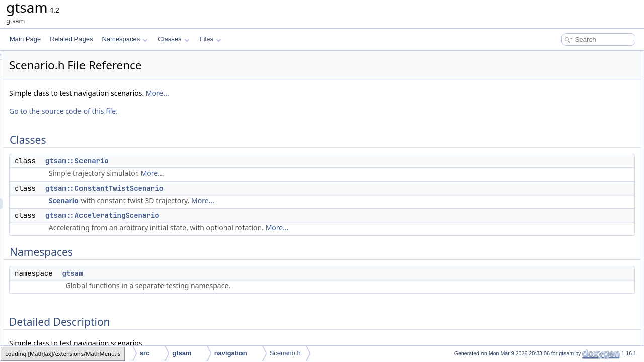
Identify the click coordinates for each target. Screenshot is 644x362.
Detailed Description (559, 123)
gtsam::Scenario (203, 161)
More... (283, 93)
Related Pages (71, 39)
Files (211, 39)
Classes (174, 39)
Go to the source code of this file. (189, 111)
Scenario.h (285, 353)
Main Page (25, 39)
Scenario (190, 200)
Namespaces (125, 39)
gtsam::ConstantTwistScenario (230, 188)
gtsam (198, 273)
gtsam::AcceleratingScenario (228, 215)
